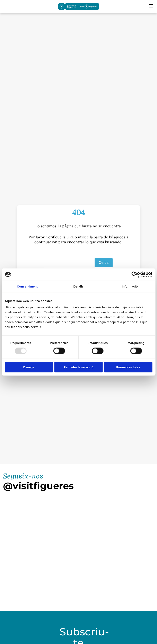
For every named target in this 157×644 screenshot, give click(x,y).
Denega (29, 367)
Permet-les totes (128, 367)
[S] (68, 263)
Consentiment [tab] (27, 286)
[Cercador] (6, 6)
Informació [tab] (130, 286)
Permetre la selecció (78, 367)
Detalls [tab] (79, 286)
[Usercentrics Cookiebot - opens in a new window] (134, 274)
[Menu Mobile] (151, 6)
